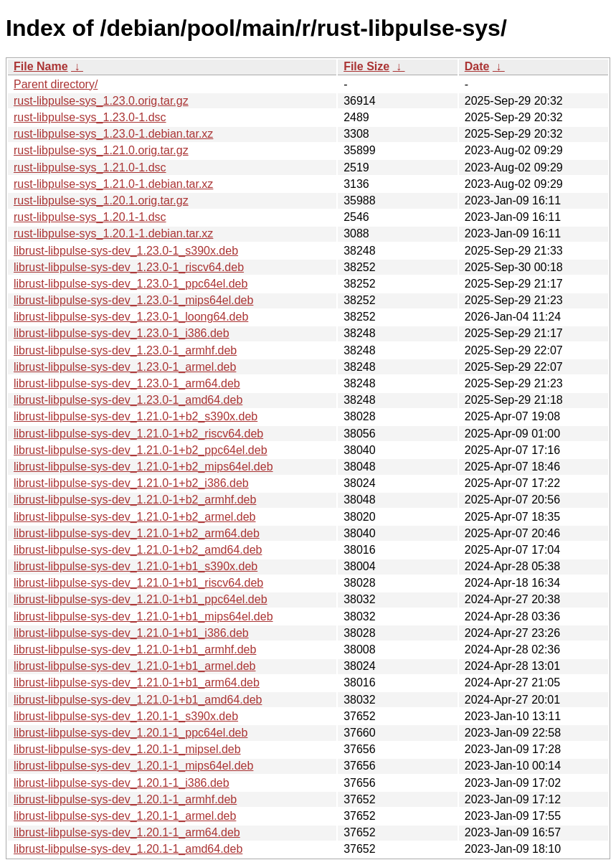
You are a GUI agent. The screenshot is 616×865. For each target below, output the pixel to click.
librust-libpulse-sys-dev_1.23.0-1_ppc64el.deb (131, 284)
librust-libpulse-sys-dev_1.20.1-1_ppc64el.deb (131, 733)
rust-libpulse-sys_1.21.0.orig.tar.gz (101, 150)
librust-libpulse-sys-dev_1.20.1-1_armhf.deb (125, 799)
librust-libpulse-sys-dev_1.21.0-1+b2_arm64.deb (137, 533)
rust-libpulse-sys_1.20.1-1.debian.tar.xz (113, 233)
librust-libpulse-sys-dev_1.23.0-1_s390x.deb (126, 251)
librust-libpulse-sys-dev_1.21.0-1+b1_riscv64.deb (138, 583)
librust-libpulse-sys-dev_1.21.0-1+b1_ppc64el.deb (141, 599)
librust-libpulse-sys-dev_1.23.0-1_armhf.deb (125, 350)
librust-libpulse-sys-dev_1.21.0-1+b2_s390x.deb (136, 416)
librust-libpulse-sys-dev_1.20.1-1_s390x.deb (126, 716)
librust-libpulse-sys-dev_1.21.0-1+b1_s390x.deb (136, 566)
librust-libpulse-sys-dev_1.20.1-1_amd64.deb (128, 849)
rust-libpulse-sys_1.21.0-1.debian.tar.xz (113, 184)
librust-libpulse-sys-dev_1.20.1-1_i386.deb (122, 783)
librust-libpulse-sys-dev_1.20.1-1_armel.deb (125, 816)
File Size (366, 66)
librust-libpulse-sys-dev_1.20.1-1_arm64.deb (127, 832)
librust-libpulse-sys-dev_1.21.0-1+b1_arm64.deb (137, 682)
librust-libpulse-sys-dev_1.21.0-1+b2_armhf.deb (135, 500)
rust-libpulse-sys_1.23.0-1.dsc (90, 117)
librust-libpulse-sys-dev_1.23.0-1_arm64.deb (127, 383)
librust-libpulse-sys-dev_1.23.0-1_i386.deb (122, 333)
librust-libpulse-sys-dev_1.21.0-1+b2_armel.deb (135, 517)
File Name (41, 66)
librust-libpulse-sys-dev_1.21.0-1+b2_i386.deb (131, 483)
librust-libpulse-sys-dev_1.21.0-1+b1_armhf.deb (135, 649)
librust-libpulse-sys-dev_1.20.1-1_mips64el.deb (133, 766)
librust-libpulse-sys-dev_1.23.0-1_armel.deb (125, 367)
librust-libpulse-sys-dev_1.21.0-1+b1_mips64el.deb (143, 616)
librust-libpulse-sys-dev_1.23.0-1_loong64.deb (131, 317)
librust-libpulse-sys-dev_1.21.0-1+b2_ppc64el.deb (141, 450)
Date (477, 66)
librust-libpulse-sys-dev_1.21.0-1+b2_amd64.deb (138, 550)
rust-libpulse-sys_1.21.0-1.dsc (90, 167)
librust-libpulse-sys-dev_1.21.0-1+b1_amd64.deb (138, 700)
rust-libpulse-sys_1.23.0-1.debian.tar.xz (113, 134)
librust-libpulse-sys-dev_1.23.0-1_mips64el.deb (133, 300)
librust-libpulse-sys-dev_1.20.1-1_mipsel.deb (127, 749)
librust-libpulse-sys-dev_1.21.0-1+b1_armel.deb (135, 666)
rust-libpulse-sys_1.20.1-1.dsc (90, 217)
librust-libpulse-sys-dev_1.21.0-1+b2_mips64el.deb (143, 467)
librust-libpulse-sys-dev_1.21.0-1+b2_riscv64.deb (138, 434)
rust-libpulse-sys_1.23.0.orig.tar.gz (101, 101)
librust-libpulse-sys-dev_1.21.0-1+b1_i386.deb (131, 633)
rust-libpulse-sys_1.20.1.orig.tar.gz (101, 200)
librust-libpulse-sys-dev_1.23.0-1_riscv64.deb (129, 267)
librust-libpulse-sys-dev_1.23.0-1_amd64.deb (128, 400)
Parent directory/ (56, 84)
